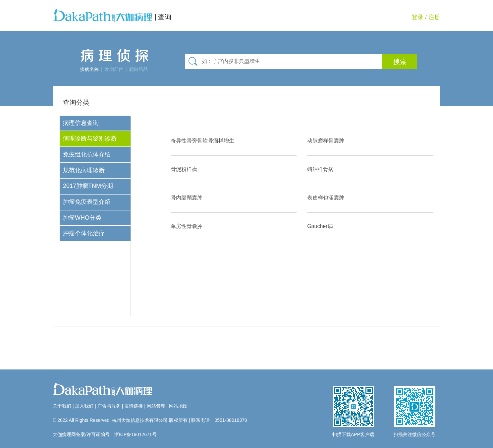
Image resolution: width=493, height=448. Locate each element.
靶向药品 (138, 69)
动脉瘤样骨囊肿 (326, 141)
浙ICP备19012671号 (136, 434)
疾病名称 (89, 69)
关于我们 (62, 406)
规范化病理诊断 (84, 170)
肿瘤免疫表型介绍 (87, 202)
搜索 (400, 62)
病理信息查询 (81, 123)
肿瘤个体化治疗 (84, 233)
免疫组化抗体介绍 (87, 154)
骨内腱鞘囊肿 (187, 198)
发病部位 (114, 69)
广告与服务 (109, 406)
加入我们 (84, 406)
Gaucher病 (320, 226)
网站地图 (178, 406)
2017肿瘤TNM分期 (88, 186)
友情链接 (134, 406)
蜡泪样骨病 (320, 169)
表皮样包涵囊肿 (326, 198)
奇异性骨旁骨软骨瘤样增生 (202, 141)
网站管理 (156, 406)
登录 (417, 17)
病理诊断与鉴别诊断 (90, 139)
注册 (434, 17)
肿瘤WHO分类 (82, 218)
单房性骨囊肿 (187, 226)
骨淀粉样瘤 (184, 169)
